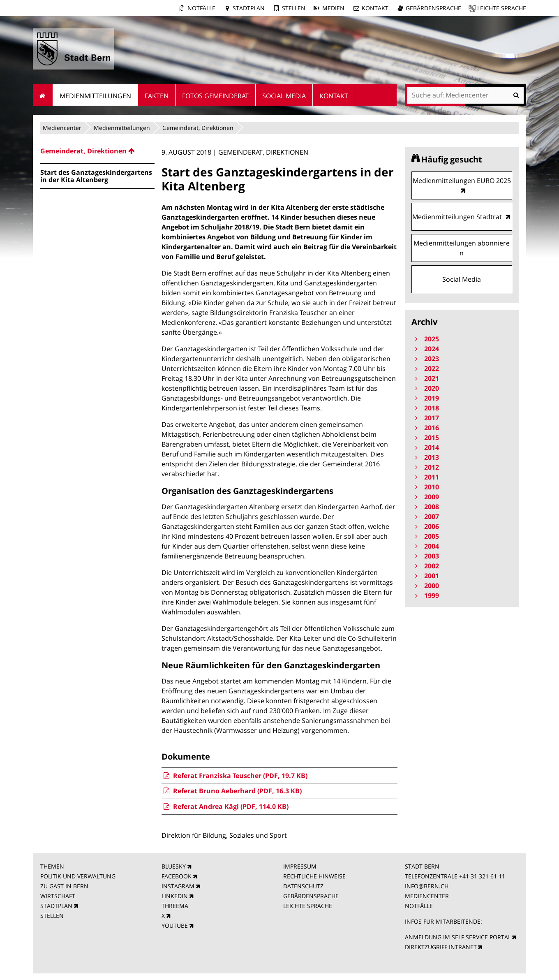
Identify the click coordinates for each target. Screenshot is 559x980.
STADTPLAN (56, 906)
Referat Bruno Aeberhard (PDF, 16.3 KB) (231, 791)
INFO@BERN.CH (427, 886)
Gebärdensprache (433, 8)
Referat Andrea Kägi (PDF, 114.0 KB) (225, 806)
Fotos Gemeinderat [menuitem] (215, 96)
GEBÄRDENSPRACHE (311, 896)
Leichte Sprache (502, 8)
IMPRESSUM (300, 866)
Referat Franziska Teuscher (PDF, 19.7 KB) (234, 776)
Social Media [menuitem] (284, 96)
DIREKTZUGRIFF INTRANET (441, 947)
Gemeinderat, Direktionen (198, 128)
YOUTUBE (175, 926)
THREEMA (175, 906)
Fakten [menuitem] (157, 96)
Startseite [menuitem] (43, 95)
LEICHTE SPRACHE (308, 906)
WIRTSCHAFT (58, 896)
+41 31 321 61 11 (482, 876)
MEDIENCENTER (427, 896)
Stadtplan (249, 8)
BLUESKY (174, 866)
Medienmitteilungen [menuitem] (95, 96)
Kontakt (375, 8)
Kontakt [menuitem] (334, 96)
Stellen (294, 8)
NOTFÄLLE (419, 906)
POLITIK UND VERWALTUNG (78, 876)
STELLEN (52, 916)
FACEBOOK (177, 876)
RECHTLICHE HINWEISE (314, 876)
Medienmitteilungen (122, 128)
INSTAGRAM (178, 886)
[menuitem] (97, 151)
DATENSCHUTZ (303, 886)
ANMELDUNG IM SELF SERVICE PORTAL (458, 937)
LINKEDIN (175, 896)
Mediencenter (62, 128)
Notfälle (201, 8)
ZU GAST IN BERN (64, 886)
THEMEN (52, 866)
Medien (333, 8)
